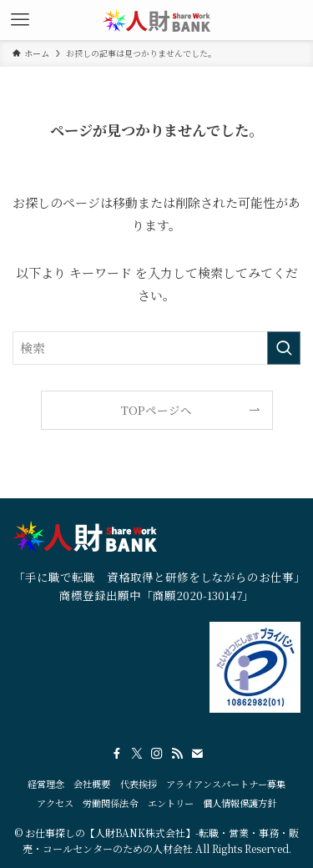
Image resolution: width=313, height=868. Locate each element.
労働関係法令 (110, 803)
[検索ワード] (156, 348)
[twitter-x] (137, 754)
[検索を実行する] (284, 348)
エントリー (171, 803)
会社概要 (92, 784)
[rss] (177, 754)
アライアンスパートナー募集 (226, 784)
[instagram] (157, 754)
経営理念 (46, 784)
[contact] (197, 754)
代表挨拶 (139, 784)
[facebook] (117, 754)
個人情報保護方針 (240, 803)
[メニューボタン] (20, 20)
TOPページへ (156, 410)
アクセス (55, 803)
